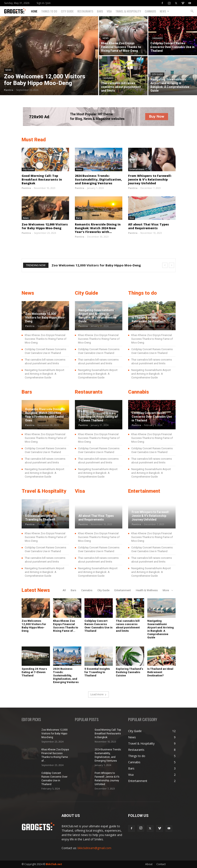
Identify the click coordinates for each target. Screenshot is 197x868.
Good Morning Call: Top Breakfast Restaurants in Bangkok (42, 179)
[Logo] (17, 11)
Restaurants (85, 11)
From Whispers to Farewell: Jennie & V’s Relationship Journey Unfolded (150, 179)
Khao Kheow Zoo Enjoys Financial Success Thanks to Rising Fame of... (66, 626)
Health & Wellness (147, 590)
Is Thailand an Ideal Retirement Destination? (160, 672)
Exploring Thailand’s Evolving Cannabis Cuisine (129, 672)
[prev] (165, 265)
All (64, 590)
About (149, 864)
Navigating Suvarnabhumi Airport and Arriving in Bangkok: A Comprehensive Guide (45, 374)
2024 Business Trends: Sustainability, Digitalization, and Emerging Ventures (98, 179)
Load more (98, 694)
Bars (100, 11)
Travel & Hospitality (128, 11)
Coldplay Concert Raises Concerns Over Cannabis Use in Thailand (152, 417)
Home (34, 11)
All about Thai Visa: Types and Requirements (149, 226)
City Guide (67, 11)
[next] (172, 265)
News (164, 11)
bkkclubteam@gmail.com (94, 848)
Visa (109, 11)
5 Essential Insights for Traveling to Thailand (97, 672)
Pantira (9, 90)
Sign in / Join (44, 3)
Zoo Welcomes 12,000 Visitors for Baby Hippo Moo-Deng (45, 226)
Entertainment (137, 169)
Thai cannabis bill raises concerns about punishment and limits (128, 626)
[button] (192, 11)
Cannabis (150, 11)
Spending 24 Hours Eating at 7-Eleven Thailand (34, 672)
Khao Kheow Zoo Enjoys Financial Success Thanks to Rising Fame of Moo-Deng (46, 339)
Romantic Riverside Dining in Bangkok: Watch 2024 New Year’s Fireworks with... (98, 228)
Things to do (49, 11)
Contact (161, 864)
